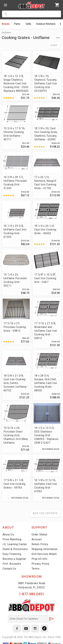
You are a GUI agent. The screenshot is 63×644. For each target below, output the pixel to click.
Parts (17, 24)
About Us (8, 534)
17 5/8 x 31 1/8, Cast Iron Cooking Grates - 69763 (15, 484)
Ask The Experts (45, 513)
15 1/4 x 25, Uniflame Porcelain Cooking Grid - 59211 (15, 280)
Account (37, 539)
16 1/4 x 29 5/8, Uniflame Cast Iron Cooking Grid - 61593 (15, 231)
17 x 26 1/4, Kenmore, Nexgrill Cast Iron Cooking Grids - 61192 (45, 183)
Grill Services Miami (44, 554)
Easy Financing (12, 554)
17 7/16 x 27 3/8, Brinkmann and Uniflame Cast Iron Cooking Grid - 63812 (46, 331)
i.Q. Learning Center (15, 544)
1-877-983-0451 (32, 594)
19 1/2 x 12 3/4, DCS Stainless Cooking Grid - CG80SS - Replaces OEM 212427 (46, 435)
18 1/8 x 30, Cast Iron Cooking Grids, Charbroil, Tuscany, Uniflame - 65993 (46, 134)
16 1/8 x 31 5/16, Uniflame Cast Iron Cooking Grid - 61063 (46, 486)
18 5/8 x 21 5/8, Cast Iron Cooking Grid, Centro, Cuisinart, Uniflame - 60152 (16, 383)
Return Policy (40, 544)
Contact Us (9, 569)
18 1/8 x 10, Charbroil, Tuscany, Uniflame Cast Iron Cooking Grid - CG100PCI (46, 83)
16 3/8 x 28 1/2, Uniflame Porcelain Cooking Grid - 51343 (15, 183)
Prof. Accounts (12, 564)
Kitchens (46, 24)
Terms (36, 569)
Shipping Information (45, 549)
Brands (6, 24)
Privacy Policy (41, 564)
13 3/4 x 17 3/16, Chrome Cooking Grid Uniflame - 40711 (14, 134)
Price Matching (12, 539)
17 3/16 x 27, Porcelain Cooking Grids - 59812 (15, 327)
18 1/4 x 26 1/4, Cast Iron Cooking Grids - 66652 (45, 230)
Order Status (39, 534)
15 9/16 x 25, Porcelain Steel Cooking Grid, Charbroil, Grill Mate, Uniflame (16, 435)
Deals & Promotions (15, 549)
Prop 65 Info (39, 559)
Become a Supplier (14, 559)
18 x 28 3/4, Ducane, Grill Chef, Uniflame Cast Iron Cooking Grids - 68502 (46, 383)
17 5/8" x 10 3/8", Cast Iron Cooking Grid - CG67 (45, 278)
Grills (28, 24)
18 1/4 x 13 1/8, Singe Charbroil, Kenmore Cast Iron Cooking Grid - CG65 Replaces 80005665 (16, 83)
